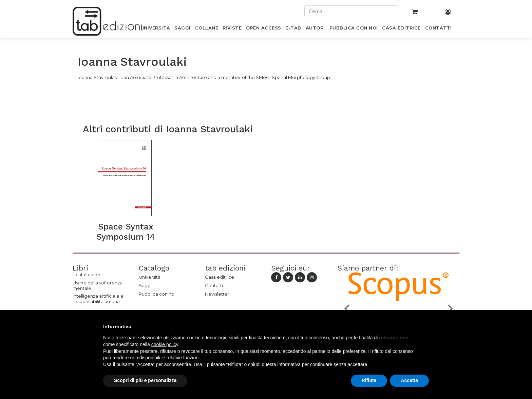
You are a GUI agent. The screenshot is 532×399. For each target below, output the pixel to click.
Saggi (145, 285)
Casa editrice (220, 277)
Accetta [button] (409, 380)
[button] (346, 308)
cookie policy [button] (165, 344)
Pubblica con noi (157, 294)
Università (150, 277)
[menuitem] (155, 29)
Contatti (214, 285)
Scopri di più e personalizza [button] (145, 380)
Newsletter (217, 294)
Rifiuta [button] (369, 380)
